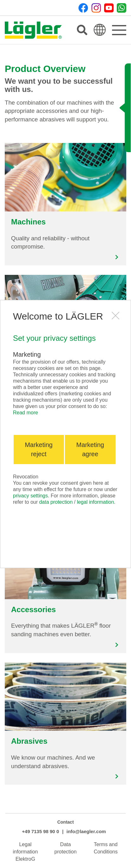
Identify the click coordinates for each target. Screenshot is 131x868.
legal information (95, 502)
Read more (25, 413)
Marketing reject (39, 449)
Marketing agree (90, 449)
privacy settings (30, 496)
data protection (56, 502)
